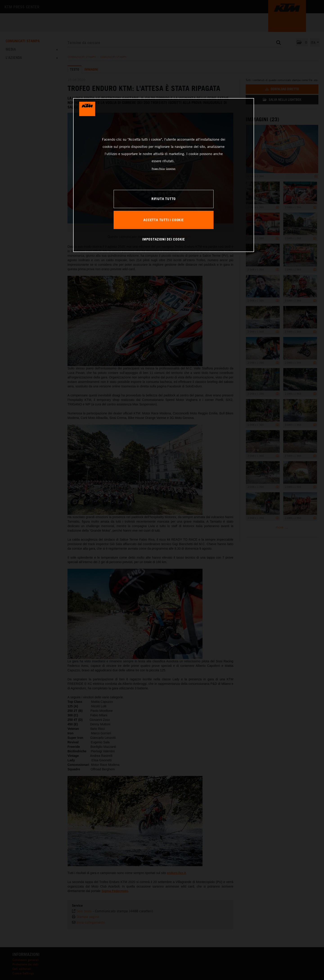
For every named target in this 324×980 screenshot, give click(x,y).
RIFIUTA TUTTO (164, 199)
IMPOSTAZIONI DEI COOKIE (164, 239)
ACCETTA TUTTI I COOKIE (163, 220)
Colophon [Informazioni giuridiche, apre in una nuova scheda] (171, 169)
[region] (164, 175)
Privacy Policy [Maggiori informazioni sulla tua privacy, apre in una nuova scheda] (158, 169)
